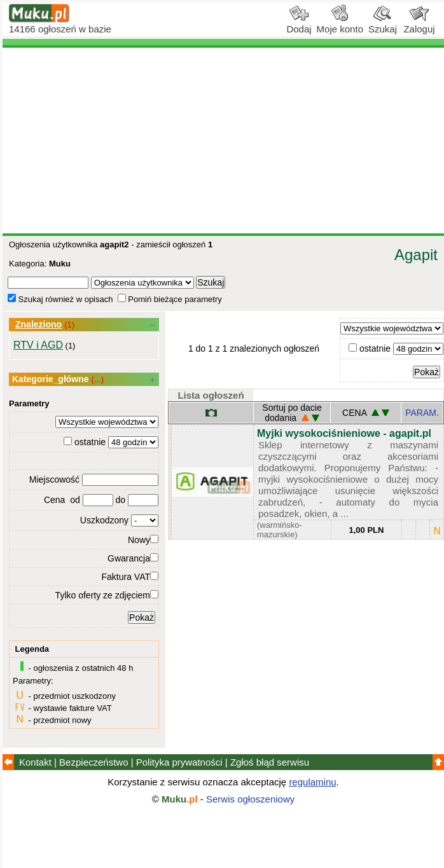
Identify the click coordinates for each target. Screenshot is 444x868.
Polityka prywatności (179, 762)
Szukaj (383, 24)
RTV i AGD (38, 345)
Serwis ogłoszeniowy (250, 799)
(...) (98, 379)
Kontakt (35, 762)
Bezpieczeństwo (94, 762)
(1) (69, 325)
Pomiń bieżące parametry (170, 299)
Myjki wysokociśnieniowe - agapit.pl (344, 433)
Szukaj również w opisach (60, 299)
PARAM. (422, 413)
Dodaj (299, 24)
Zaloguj (419, 24)
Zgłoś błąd (270, 762)
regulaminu (312, 782)
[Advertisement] (223, 141)
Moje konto (340, 24)
